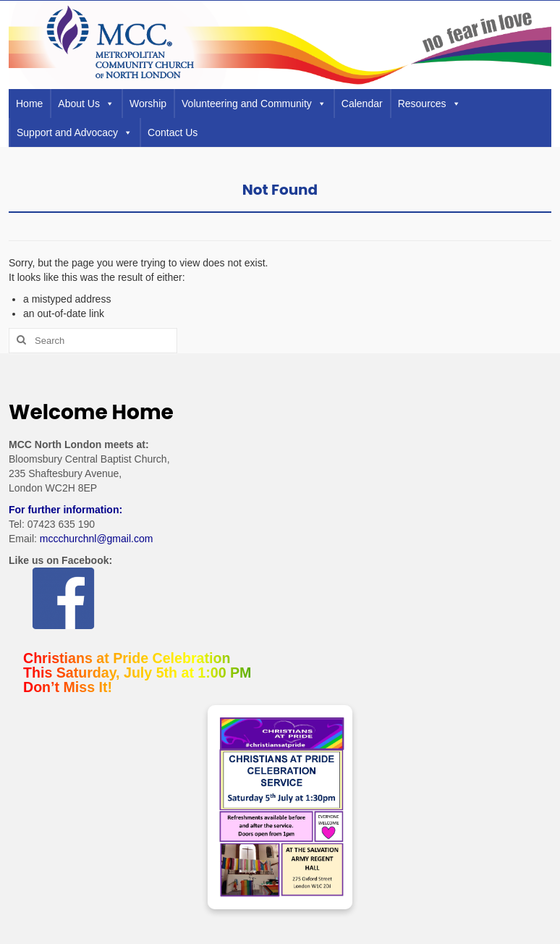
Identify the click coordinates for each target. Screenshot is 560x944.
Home (29, 104)
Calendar (362, 104)
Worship (148, 104)
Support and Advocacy (75, 132)
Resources (429, 104)
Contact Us (173, 132)
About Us (86, 104)
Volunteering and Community (254, 104)
